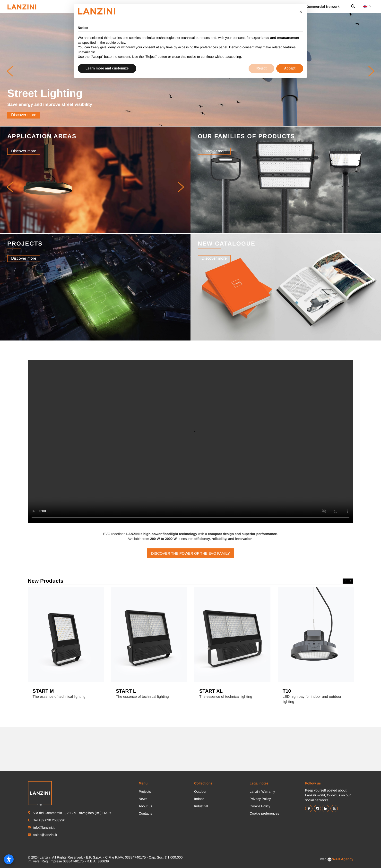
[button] (10, 187)
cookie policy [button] (116, 43)
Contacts (145, 813)
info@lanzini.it (44, 827)
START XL (211, 691)
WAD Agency (343, 859)
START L (126, 691)
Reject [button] (261, 68)
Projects (145, 791)
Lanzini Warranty (262, 791)
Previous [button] (345, 581)
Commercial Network (323, 7)
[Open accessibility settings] (9, 859)
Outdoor (200, 791)
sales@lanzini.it (45, 835)
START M (43, 691)
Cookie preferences (264, 813)
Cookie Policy (260, 806)
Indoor (199, 799)
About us (145, 806)
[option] (66, 645)
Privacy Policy (260, 799)
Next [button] (351, 581)
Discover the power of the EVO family (190, 554)
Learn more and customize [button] (107, 68)
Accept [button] (290, 68)
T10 (287, 691)
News (143, 799)
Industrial (201, 806)
